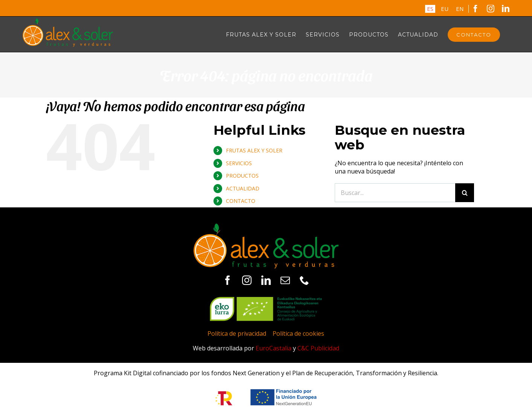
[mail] (285, 280)
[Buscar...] (395, 193)
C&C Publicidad (318, 348)
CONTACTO (241, 201)
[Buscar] (465, 193)
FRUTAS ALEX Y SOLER (254, 150)
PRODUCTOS (242, 176)
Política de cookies (298, 333)
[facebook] (228, 280)
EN (460, 9)
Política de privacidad (237, 333)
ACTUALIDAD (243, 188)
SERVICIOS (239, 163)
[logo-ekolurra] (266, 300)
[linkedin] (266, 280)
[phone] (304, 280)
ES (430, 9)
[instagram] (247, 280)
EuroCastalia (274, 348)
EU (445, 9)
